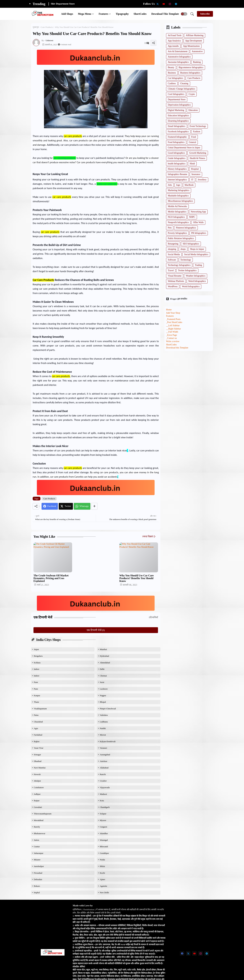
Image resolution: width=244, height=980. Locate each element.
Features (103, 14)
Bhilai (102, 866)
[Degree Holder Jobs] (213, 4)
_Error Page (171, 335)
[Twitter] (66, 506)
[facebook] (182, 953)
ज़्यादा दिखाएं (148, 536)
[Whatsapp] (82, 506)
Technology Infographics (179, 265)
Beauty (171, 67)
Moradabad (39, 820)
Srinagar (37, 755)
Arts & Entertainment (178, 51)
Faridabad (38, 735)
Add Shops (67, 14)
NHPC (192, 217)
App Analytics (174, 41)
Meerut (103, 735)
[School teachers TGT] (188, 4)
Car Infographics (175, 78)
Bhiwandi (104, 847)
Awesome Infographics (178, 62)
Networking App (198, 212)
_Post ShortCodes (174, 322)
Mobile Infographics (177, 212)
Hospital (195, 169)
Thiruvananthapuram (43, 814)
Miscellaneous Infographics (180, 201)
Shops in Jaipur (197, 249)
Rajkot (37, 741)
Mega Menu (85, 14)
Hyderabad (104, 656)
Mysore (103, 820)
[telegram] (176, 4)
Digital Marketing (176, 110)
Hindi (192, 164)
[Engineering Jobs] (207, 4)
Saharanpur (39, 853)
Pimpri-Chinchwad (108, 709)
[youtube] (164, 4)
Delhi (102, 669)
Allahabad (104, 768)
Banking (197, 62)
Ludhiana (104, 722)
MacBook (189, 185)
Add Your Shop (173, 313)
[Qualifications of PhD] (201, 4)
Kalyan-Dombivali (108, 741)
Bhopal (103, 702)
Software (172, 260)
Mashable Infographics (178, 196)
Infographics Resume (177, 174)
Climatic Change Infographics (182, 89)
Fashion (197, 132)
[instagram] (170, 4)
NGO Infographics (176, 217)
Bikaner (37, 860)
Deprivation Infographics (179, 105)
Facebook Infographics (178, 132)
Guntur (37, 847)
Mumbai (103, 649)
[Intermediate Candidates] (194, 4)
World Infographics (191, 286)
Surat (102, 682)
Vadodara (104, 715)
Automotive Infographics (179, 57)
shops (183, 249)
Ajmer (102, 879)
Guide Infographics (177, 158)
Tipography (122, 14)
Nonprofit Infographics (178, 222)
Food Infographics (176, 142)
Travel (171, 270)
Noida (102, 860)
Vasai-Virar (39, 748)
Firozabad (38, 873)
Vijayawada (105, 787)
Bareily (37, 827)
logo (178, 185)
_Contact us (171, 338)
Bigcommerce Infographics (191, 67)
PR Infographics (199, 233)
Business (172, 73)
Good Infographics (176, 153)
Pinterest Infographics (186, 228)
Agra (36, 728)
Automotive (197, 51)
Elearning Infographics (178, 121)
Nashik (103, 728)
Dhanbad (38, 761)
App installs (173, 46)
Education (193, 110)
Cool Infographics (176, 94)
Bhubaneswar (40, 833)
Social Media (174, 254)
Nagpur (103, 695)
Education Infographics (178, 116)
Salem (36, 840)
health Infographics (177, 164)
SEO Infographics (191, 244)
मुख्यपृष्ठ (36, 27)
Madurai (103, 794)
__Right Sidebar (173, 329)
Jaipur (36, 649)
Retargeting (173, 244)
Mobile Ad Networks (177, 206)
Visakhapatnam (40, 709)
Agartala (103, 886)
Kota (102, 801)
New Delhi (104, 892)
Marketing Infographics (179, 190)
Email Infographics (177, 126)
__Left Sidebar (173, 326)
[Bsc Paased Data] (219, 4)
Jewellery (202, 180)
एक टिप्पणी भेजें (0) (96, 630)
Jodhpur (37, 794)
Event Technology (198, 126)
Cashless (172, 83)
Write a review (173, 341)
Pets (170, 228)
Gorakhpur (104, 853)
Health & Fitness (197, 158)
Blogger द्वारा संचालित (177, 299)
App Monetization (191, 46)
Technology (186, 260)
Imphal (37, 892)
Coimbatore (39, 787)
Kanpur (37, 695)
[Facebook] (50, 506)
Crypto (192, 94)
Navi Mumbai (40, 768)
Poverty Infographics (177, 233)
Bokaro (37, 886)
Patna (36, 715)
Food (194, 137)
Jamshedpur (39, 866)
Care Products (47, 27)
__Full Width (172, 332)
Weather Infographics (196, 276)
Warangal (104, 840)
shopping (172, 249)
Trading (198, 265)
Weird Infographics (197, 281)
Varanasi (103, 748)
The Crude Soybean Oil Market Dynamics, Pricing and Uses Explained (51, 578)
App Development (194, 41)
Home (169, 310)
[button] (184, 14)
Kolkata (37, 663)
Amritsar (103, 761)
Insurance (196, 174)
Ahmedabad (105, 663)
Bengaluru (38, 656)
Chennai (103, 676)
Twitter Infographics (187, 270)
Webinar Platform (176, 281)
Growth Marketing (198, 153)
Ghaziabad (38, 722)
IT (192, 180)
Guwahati (38, 807)
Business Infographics (190, 73)
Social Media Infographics (196, 254)
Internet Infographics (177, 180)
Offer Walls (198, 222)
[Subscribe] (205, 14)
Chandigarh (105, 807)
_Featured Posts (173, 319)
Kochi (102, 873)
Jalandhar (104, 833)
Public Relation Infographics (181, 238)
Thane (36, 702)
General (192, 142)
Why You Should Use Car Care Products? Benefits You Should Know (136, 578)
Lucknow (104, 689)
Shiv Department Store (63, 4)
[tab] (67, 14)
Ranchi (103, 774)
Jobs (170, 185)
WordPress (173, 286)
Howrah (37, 774)
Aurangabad (105, 755)
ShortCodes (140, 14)
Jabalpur (37, 781)
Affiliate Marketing (195, 35)
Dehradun (38, 879)
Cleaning (184, 83)
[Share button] (94, 506)
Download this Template (165, 14)
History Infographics (177, 169)
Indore (37, 669)
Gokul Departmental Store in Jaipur (184, 148)
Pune (36, 682)
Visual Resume (175, 276)
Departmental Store (177, 99)
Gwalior (103, 781)
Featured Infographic (177, 137)
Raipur (37, 801)
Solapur (103, 814)
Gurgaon (103, 827)
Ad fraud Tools (175, 35)
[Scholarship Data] (182, 4)
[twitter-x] (157, 4)
